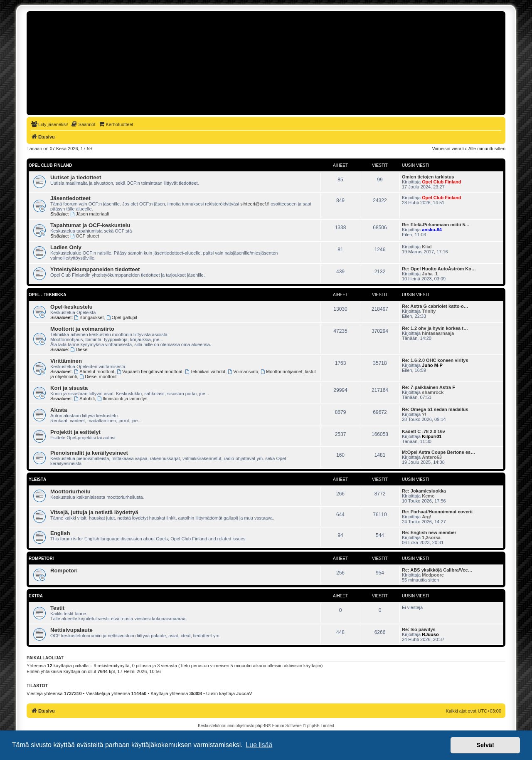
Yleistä (37, 479)
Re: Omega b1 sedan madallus (435, 409)
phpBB (262, 726)
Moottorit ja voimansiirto (82, 329)
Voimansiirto (243, 371)
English (60, 533)
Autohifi (85, 399)
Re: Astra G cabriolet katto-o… (435, 306)
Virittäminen (66, 361)
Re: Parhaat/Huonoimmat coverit (437, 512)
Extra (36, 596)
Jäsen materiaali (90, 214)
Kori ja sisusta (69, 388)
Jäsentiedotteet (70, 198)
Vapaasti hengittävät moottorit (150, 371)
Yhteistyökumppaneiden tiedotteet (95, 269)
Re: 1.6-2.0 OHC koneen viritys (435, 360)
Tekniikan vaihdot (205, 371)
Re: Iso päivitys (419, 629)
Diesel (79, 349)
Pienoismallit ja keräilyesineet (89, 453)
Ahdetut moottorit (95, 371)
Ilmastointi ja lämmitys (122, 399)
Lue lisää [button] (259, 745)
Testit (57, 608)
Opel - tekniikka (47, 295)
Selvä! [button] (485, 745)
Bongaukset (89, 317)
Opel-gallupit (122, 317)
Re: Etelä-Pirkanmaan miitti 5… (436, 225)
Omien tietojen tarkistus (428, 177)
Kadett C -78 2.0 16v (424, 431)
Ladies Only (66, 247)
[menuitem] (49, 124)
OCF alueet (85, 236)
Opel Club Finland (50, 165)
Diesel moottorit (98, 376)
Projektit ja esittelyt (75, 432)
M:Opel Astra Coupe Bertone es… (438, 452)
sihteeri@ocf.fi (255, 204)
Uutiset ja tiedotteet (76, 177)
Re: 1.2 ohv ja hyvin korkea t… (435, 328)
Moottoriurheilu (70, 491)
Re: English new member (429, 532)
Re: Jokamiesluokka (424, 491)
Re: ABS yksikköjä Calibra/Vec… (437, 570)
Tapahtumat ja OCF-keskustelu (90, 225)
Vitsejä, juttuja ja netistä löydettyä (94, 512)
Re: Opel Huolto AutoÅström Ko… (439, 269)
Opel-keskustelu (71, 307)
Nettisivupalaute (71, 630)
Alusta (59, 410)
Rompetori (41, 558)
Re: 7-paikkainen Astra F (429, 387)
